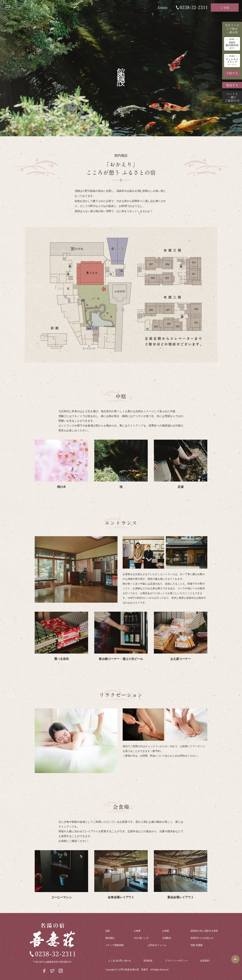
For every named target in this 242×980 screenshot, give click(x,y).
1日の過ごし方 (141, 938)
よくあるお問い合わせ (119, 961)
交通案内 (167, 938)
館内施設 (110, 938)
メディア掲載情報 (115, 945)
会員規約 (205, 961)
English (163, 8)
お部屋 (166, 931)
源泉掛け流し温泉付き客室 (204, 931)
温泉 (108, 931)
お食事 (137, 931)
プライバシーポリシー (176, 961)
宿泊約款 (148, 961)
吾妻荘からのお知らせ (202, 938)
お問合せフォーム (157, 945)
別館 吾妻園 (197, 945)
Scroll (121, 112)
